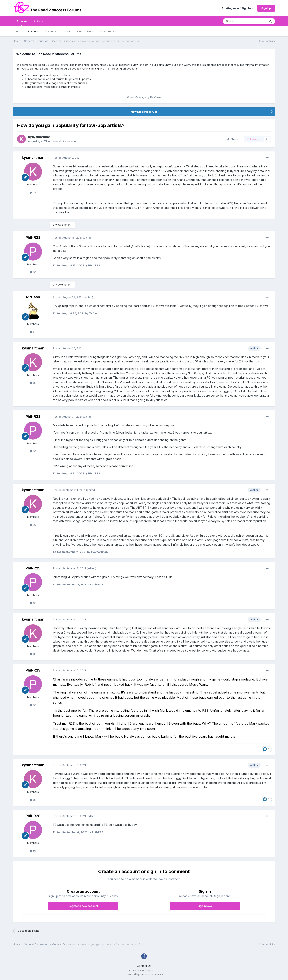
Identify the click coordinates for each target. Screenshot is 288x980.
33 (33, 192)
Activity (38, 21)
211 (33, 332)
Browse (22, 23)
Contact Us (144, 966)
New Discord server (144, 112)
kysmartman (41, 137)
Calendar (51, 31)
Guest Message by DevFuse (144, 97)
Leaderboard (108, 31)
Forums (33, 31)
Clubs (17, 31)
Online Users (85, 31)
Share (232, 139)
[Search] (245, 21)
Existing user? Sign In (238, 8)
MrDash (33, 297)
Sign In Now (205, 906)
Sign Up (266, 8)
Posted (67, 158)
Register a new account (83, 906)
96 (33, 272)
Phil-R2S (33, 237)
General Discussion (63, 141)
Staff (67, 31)
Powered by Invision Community (144, 974)
